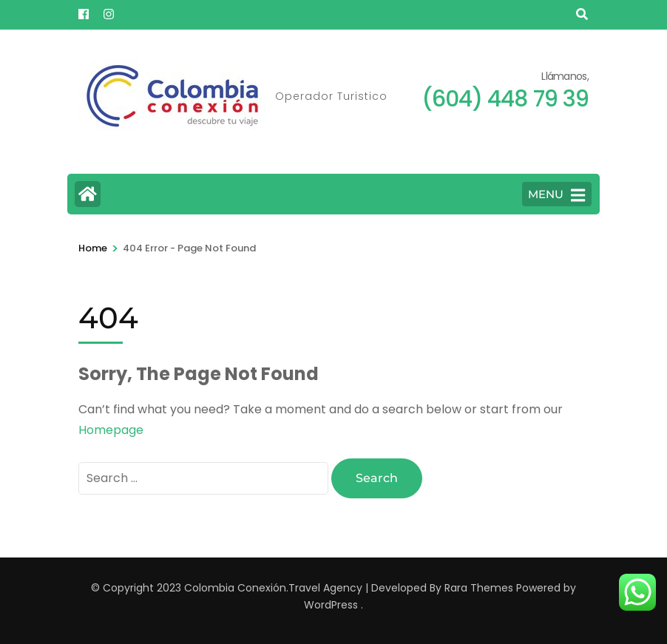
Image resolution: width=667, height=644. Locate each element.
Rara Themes (479, 588)
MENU (556, 195)
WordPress (331, 605)
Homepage (111, 430)
